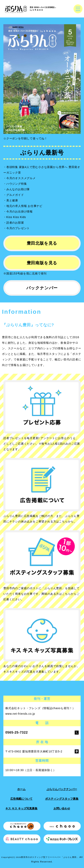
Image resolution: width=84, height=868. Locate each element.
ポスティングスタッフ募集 (62, 799)
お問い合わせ (62, 808)
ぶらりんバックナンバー (62, 789)
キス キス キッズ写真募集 (21, 808)
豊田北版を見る (42, 243)
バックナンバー (42, 288)
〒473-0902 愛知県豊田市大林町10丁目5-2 (34, 751)
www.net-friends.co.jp (20, 714)
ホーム (21, 789)
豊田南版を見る (42, 263)
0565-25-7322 (17, 732)
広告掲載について (21, 799)
